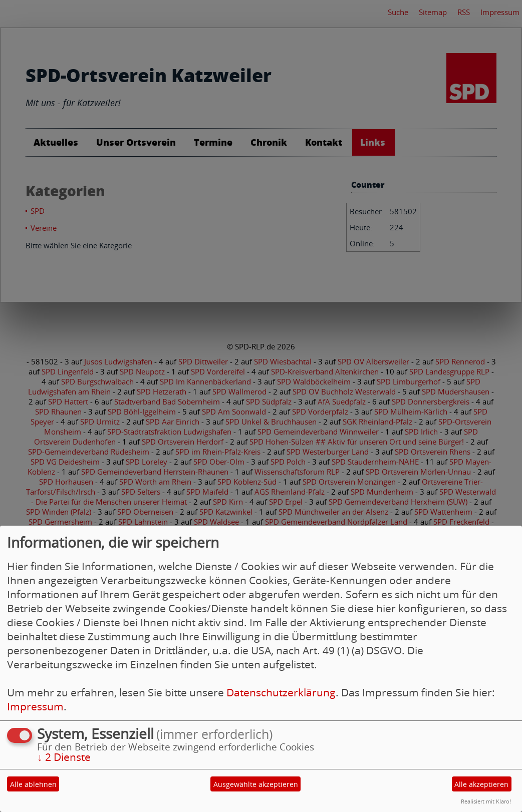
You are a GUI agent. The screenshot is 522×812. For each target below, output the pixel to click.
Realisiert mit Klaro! (486, 801)
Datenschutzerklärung (281, 692)
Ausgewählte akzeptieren (256, 784)
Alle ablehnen (33, 784)
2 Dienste (64, 757)
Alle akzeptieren (481, 784)
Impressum (35, 706)
